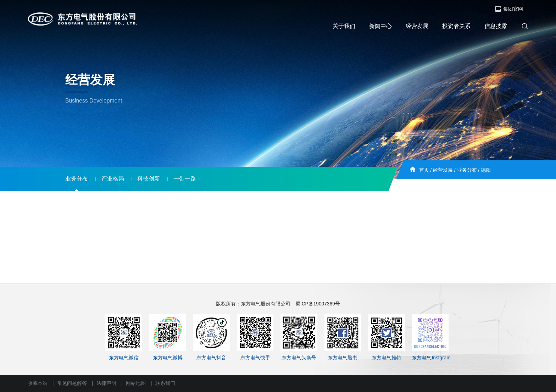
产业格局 (113, 179)
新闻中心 (380, 26)
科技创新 (149, 179)
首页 (424, 170)
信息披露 (496, 26)
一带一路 (185, 179)
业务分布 (467, 170)
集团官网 (509, 9)
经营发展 (417, 26)
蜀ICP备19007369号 (318, 304)
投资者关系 (456, 26)
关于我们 (344, 26)
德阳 (486, 170)
